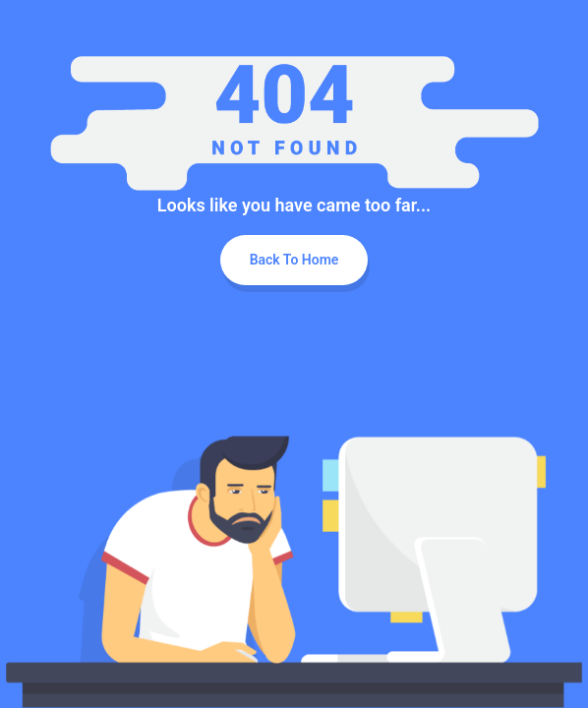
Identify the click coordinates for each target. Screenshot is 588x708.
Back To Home (294, 260)
